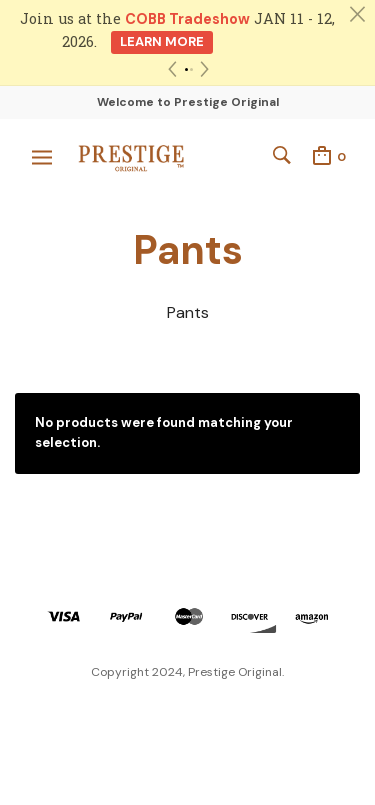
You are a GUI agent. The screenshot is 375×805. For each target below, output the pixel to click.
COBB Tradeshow (187, 19)
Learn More (162, 41)
